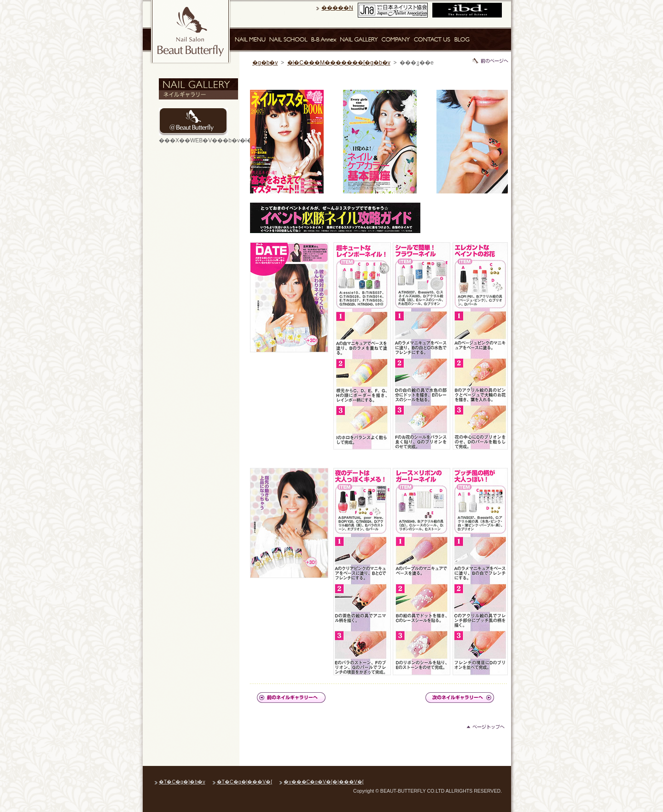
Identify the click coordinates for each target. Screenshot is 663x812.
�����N (337, 8)
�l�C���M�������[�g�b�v (339, 63)
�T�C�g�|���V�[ (245, 782)
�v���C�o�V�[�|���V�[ (323, 782)
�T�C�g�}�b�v (182, 782)
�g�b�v (265, 63)
